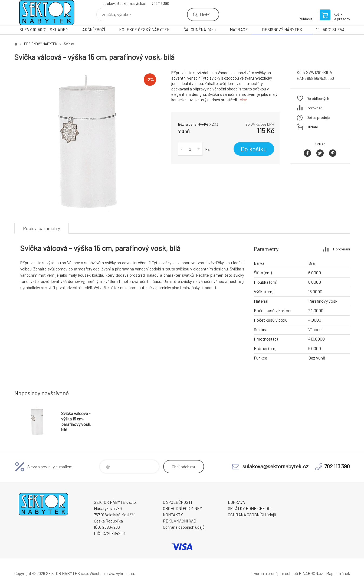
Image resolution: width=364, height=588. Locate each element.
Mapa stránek (338, 573)
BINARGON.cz (311, 573)
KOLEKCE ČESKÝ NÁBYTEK (144, 30)
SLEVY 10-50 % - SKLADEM (44, 30)
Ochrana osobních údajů (184, 527)
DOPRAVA (236, 502)
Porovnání (315, 108)
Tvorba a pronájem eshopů (275, 573)
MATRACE (239, 30)
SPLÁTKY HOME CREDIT (250, 508)
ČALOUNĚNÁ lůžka (200, 30)
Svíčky (69, 44)
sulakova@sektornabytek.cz (124, 4)
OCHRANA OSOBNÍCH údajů (252, 515)
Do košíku (254, 149)
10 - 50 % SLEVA (330, 30)
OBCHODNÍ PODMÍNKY (183, 508)
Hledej (205, 14)
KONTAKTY (173, 515)
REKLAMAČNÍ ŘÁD (180, 521)
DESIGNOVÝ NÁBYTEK (282, 30)
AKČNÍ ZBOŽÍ (94, 30)
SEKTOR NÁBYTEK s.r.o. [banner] (47, 13)
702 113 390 (160, 4)
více (244, 100)
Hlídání (312, 127)
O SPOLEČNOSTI (177, 502)
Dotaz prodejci (319, 117)
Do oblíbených (318, 98)
